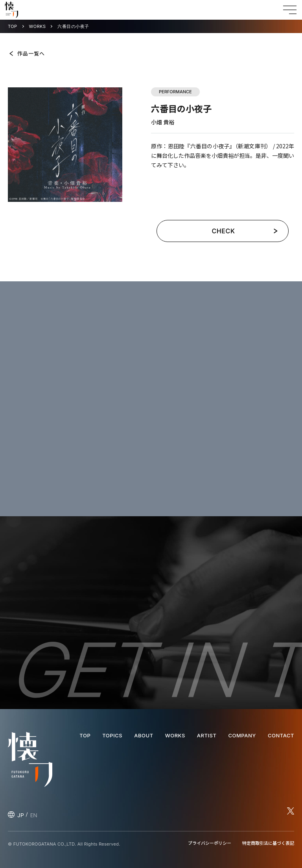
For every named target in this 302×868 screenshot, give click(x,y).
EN (34, 815)
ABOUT (144, 735)
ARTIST (207, 735)
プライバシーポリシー (210, 843)
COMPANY (242, 735)
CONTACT (281, 735)
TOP (13, 27)
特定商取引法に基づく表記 (268, 843)
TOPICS (112, 735)
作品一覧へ (31, 53)
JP (21, 815)
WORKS (38, 27)
